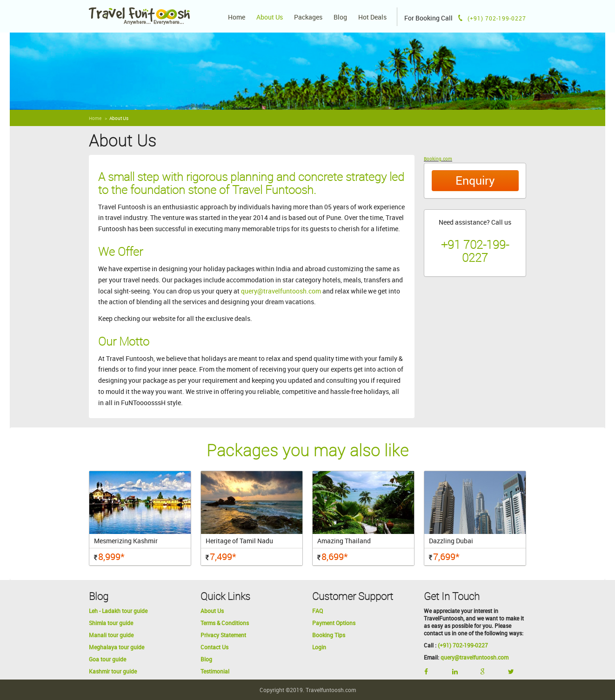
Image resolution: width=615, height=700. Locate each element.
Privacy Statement (223, 635)
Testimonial (215, 671)
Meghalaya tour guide (117, 647)
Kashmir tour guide (113, 671)
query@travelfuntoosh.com (281, 291)
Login (319, 647)
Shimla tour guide (111, 623)
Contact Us (214, 647)
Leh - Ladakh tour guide (118, 611)
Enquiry (475, 180)
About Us (270, 17)
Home (237, 17)
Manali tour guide (111, 635)
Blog (340, 17)
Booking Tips (329, 635)
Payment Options (334, 623)
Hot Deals (372, 17)
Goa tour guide (107, 659)
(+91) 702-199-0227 (463, 645)
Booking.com (438, 159)
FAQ (318, 611)
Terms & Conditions (225, 623)
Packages (308, 17)
